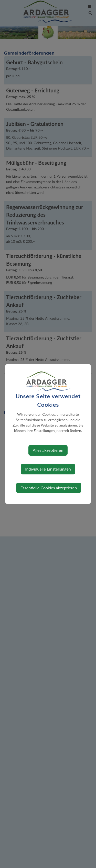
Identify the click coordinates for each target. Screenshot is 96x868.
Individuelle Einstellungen (48, 469)
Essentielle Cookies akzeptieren (49, 488)
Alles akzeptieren (48, 450)
